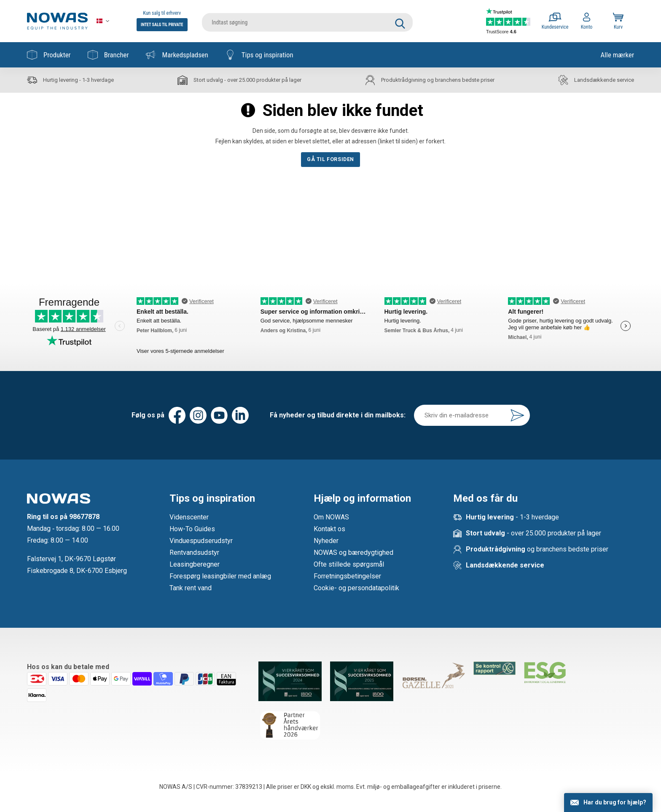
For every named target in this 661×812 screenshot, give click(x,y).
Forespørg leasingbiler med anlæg (220, 576)
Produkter (49, 55)
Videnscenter (189, 517)
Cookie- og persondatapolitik (356, 588)
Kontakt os (329, 529)
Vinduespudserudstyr (201, 541)
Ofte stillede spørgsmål (349, 564)
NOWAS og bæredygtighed (353, 553)
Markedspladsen (177, 55)
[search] (307, 21)
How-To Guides (192, 529)
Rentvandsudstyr (194, 553)
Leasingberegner (195, 564)
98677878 (84, 517)
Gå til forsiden (330, 159)
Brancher (108, 55)
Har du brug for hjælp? (615, 802)
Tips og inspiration (259, 55)
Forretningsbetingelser (347, 576)
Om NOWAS (331, 517)
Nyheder (326, 541)
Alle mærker (617, 55)
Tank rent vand (191, 588)
